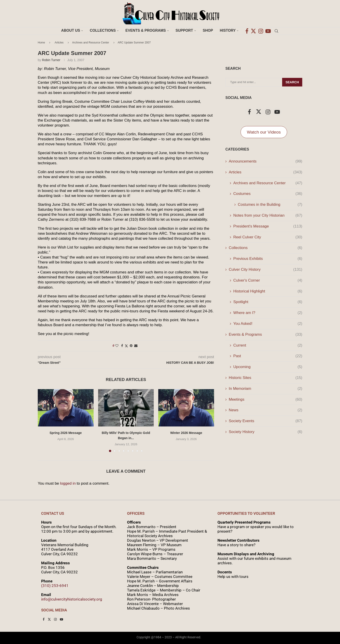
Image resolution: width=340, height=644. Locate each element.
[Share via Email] (136, 346)
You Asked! (268, 324)
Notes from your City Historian (268, 215)
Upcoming (268, 367)
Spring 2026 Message (66, 433)
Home (41, 43)
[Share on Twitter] (126, 346)
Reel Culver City (268, 237)
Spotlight (268, 302)
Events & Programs (146, 30)
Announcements (266, 161)
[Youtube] (268, 31)
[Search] (276, 31)
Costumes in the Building (270, 205)
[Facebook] (247, 31)
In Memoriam (266, 389)
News (266, 410)
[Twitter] (253, 31)
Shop (208, 30)
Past (268, 356)
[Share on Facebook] (122, 346)
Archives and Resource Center (91, 43)
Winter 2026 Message (186, 433)
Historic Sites (266, 378)
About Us (71, 30)
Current (268, 345)
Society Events (266, 421)
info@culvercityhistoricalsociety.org (72, 599)
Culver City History (266, 270)
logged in (68, 483)
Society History (266, 432)
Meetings (266, 400)
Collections (103, 30)
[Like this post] (117, 346)
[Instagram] (261, 31)
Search (292, 82)
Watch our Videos (264, 132)
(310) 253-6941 (55, 586)
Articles (59, 43)
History (228, 30)
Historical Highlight (268, 291)
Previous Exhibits (268, 259)
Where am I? (268, 313)
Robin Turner (51, 60)
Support (184, 30)
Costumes (268, 194)
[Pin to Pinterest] (131, 346)
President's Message (268, 226)
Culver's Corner (268, 280)
